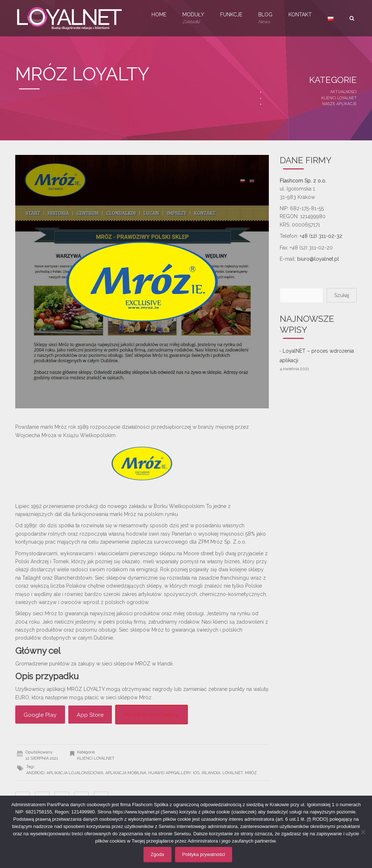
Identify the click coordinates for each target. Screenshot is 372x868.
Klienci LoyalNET (339, 98)
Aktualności (343, 92)
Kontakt (300, 15)
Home (159, 15)
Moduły (193, 19)
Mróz (251, 773)
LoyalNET (232, 773)
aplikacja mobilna (126, 773)
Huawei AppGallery (169, 773)
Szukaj (342, 295)
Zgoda (157, 854)
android (35, 773)
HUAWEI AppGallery (151, 715)
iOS (196, 773)
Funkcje (231, 15)
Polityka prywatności (204, 854)
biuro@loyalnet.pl (318, 259)
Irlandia (211, 773)
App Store (90, 715)
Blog (265, 19)
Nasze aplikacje (339, 104)
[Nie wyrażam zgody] (363, 832)
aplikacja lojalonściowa (75, 773)
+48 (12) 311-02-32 (321, 236)
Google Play (40, 715)
